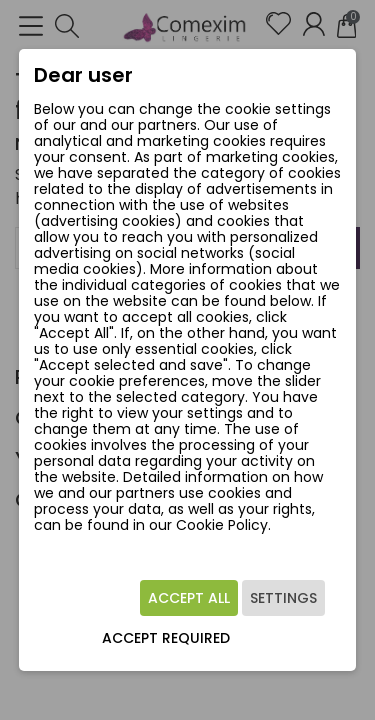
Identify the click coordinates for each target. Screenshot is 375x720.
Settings (283, 598)
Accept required (166, 638)
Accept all (189, 598)
